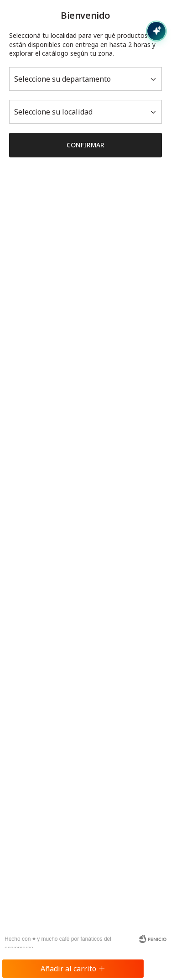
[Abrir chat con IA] (156, 31)
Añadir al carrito (73, 969)
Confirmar (85, 145)
